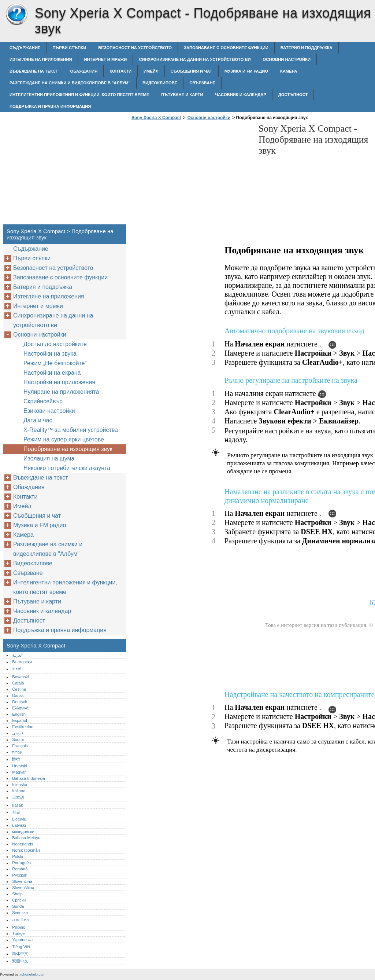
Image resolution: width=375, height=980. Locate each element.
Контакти (120, 71)
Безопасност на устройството (135, 48)
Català (18, 683)
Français (20, 746)
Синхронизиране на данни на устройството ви (195, 59)
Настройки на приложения (59, 382)
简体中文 (20, 954)
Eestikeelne (23, 727)
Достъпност (293, 95)
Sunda (18, 906)
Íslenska (20, 785)
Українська (22, 940)
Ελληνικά (20, 708)
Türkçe (18, 933)
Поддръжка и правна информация (50, 106)
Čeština (19, 689)
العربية (17, 655)
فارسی (18, 733)
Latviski (19, 825)
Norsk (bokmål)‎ (26, 850)
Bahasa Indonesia (29, 778)
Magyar (19, 772)
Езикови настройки (49, 411)
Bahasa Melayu (26, 838)
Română (20, 869)
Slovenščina (23, 888)
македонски (23, 832)
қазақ (17, 805)
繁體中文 (20, 961)
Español (19, 720)
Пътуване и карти (182, 95)
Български (22, 662)
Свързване (202, 83)
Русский (20, 875)
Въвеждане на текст (34, 71)
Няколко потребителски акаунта (67, 468)
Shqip (17, 894)
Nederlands (23, 844)
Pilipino (19, 927)
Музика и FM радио (246, 71)
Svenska (20, 913)
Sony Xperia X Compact (16, 15)
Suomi (18, 739)
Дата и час (38, 420)
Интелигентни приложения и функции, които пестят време (79, 95)
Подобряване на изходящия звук (68, 449)
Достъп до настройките (55, 344)
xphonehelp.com (32, 974)
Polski (18, 856)
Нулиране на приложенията (61, 392)
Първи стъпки (69, 48)
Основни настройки (287, 59)
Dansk (18, 695)
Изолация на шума (49, 458)
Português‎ (21, 863)
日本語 (18, 797)
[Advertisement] (191, 175)
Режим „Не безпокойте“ (55, 363)
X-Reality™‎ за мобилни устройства (71, 430)
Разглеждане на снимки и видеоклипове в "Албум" (70, 83)
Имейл (151, 71)
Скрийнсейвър (43, 401)
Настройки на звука (50, 354)
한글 (16, 812)
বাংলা (17, 669)
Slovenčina (22, 881)
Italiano (19, 791)
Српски (19, 900)
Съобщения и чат (192, 71)
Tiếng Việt (21, 947)
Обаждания (84, 71)
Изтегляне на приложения (41, 59)
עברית (17, 752)
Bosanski (20, 677)
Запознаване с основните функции (226, 48)
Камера (289, 71)
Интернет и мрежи (105, 59)
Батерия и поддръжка (307, 48)
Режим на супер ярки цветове (64, 439)
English (19, 714)
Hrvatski (19, 766)
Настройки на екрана (52, 373)
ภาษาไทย (21, 920)
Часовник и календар (240, 95)
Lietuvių (19, 819)
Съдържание (25, 48)
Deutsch (20, 702)
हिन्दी (16, 759)
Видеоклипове (160, 83)
